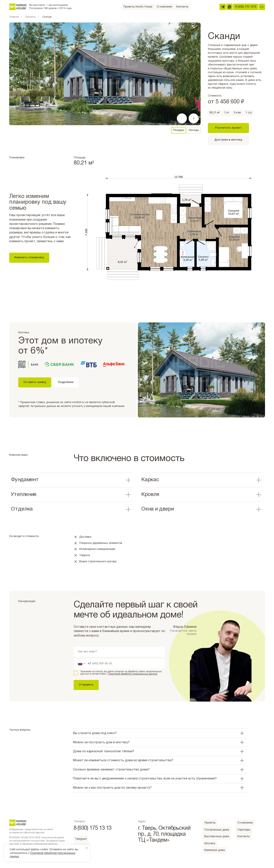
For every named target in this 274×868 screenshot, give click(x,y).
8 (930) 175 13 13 (93, 828)
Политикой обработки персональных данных (133, 674)
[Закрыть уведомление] (87, 848)
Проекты (30, 17)
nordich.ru (78, 402)
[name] (119, 652)
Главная (14, 17)
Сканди (47, 17)
